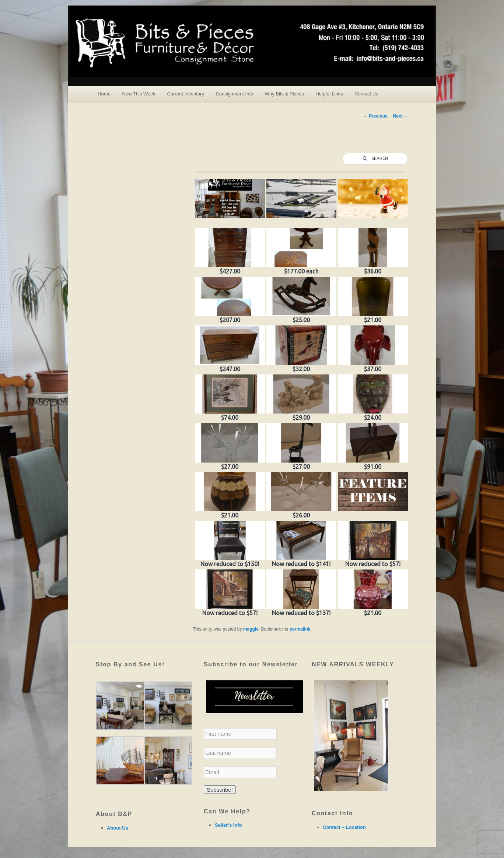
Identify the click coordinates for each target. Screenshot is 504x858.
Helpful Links (329, 94)
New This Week (139, 94)
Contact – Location (344, 827)
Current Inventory (185, 94)
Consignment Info (234, 94)
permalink (300, 629)
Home (104, 94)
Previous (375, 116)
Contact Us (366, 94)
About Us (118, 828)
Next (401, 116)
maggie (251, 629)
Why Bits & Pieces (284, 94)
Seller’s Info (228, 825)
